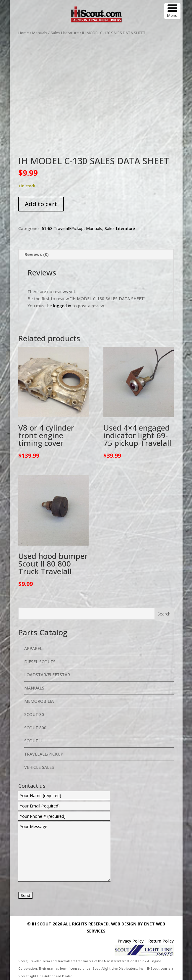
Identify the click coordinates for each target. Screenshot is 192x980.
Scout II (33, 741)
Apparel (33, 648)
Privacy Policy (131, 941)
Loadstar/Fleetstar (47, 675)
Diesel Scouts (40, 662)
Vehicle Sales (39, 767)
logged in (62, 306)
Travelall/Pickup (44, 754)
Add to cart (41, 204)
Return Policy (161, 941)
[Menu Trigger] (172, 11)
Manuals (40, 33)
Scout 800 (35, 728)
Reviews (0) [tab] (37, 254)
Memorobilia (39, 701)
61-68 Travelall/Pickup (63, 228)
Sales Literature (65, 33)
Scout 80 (34, 714)
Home (24, 33)
